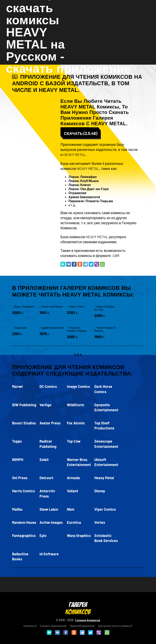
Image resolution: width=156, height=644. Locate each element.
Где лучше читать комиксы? (115, 626)
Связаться (30, 626)
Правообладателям (82, 626)
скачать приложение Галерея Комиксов (95, 118)
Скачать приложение (53, 626)
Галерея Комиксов (88, 620)
